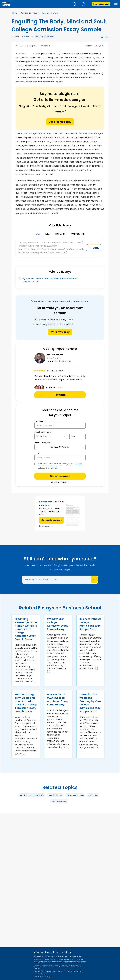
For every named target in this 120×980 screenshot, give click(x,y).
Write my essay (60, 332)
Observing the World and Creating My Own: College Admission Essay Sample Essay (90, 703)
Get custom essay (52, 520)
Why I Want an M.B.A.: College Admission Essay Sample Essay (58, 700)
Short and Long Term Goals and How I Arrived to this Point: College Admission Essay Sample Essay (26, 703)
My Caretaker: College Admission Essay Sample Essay (58, 624)
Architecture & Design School (32, 795)
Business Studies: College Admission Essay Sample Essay (90, 624)
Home (15, 13)
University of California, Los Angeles (38, 36)
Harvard (60, 234)
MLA (47, 234)
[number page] (60, 447)
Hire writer (60, 395)
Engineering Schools (75, 795)
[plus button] (83, 447)
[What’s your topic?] (60, 426)
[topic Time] (77, 436)
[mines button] (37, 447)
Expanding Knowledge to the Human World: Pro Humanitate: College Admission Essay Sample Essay (26, 629)
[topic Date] (51, 436)
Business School (50, 13)
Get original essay (60, 122)
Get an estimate (60, 476)
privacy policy (52, 466)
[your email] (60, 458)
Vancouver (78, 234)
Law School (93, 795)
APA (38, 234)
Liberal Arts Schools (59, 801)
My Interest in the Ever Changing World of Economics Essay (50, 279)
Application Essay (30, 13)
